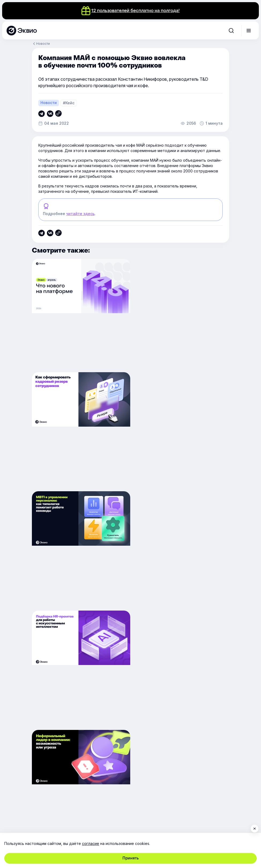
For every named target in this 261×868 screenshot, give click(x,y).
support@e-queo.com (88, 756)
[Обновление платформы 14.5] (80, 316)
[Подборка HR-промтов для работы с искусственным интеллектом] (181, 434)
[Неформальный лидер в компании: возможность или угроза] (80, 552)
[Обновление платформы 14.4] (181, 552)
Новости (43, 44)
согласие (91, 843)
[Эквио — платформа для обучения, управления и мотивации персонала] (22, 31)
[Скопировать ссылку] (42, 114)
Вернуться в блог (130, 619)
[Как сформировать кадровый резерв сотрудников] (181, 316)
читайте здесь (80, 214)
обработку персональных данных (59, 725)
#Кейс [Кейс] (69, 103)
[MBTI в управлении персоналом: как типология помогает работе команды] (80, 434)
